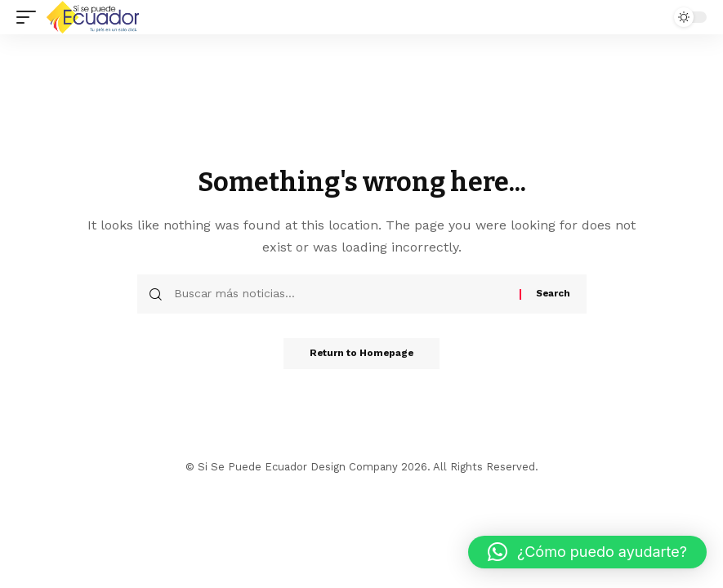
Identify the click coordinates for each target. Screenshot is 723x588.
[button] (587, 552)
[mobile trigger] (30, 17)
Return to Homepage (362, 354)
